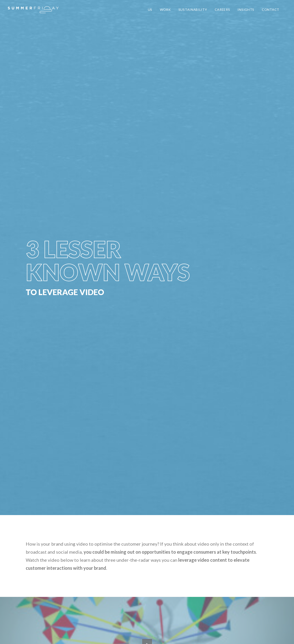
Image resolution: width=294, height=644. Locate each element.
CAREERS (222, 10)
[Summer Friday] (33, 10)
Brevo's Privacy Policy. (209, 449)
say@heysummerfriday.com (54, 564)
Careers (87, 635)
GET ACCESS (188, 426)
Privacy (72, 635)
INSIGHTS (246, 10)
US (150, 10)
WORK (165, 10)
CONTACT (271, 10)
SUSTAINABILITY (193, 10)
